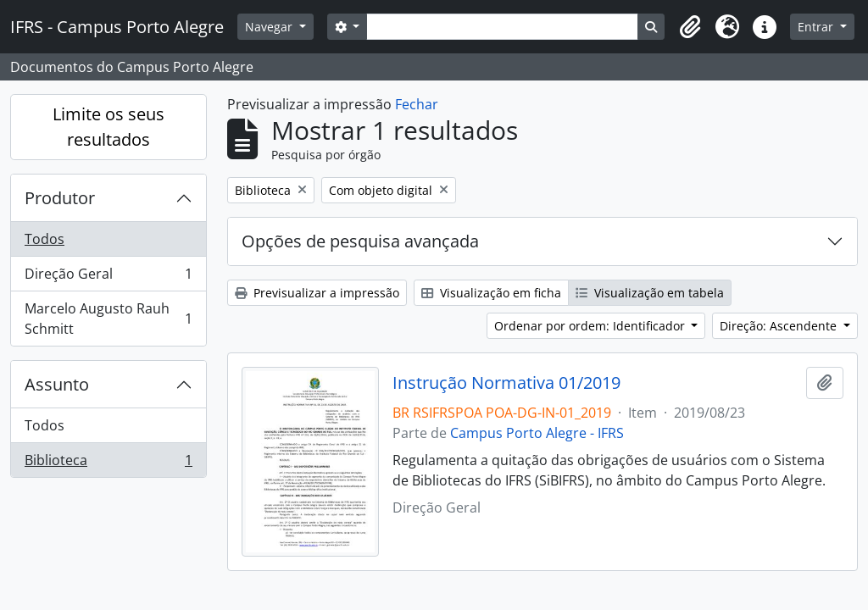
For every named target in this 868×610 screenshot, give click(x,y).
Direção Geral (108, 277)
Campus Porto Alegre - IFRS (537, 433)
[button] (690, 27)
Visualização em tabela (650, 293)
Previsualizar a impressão (317, 293)
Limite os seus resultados (108, 127)
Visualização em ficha (491, 293)
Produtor (60, 198)
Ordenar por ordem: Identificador (591, 326)
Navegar (270, 27)
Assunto (57, 384)
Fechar (417, 104)
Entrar (817, 27)
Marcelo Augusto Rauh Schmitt (108, 319)
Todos (45, 239)
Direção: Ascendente (780, 326)
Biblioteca (108, 463)
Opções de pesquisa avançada (360, 241)
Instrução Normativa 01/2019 (506, 383)
